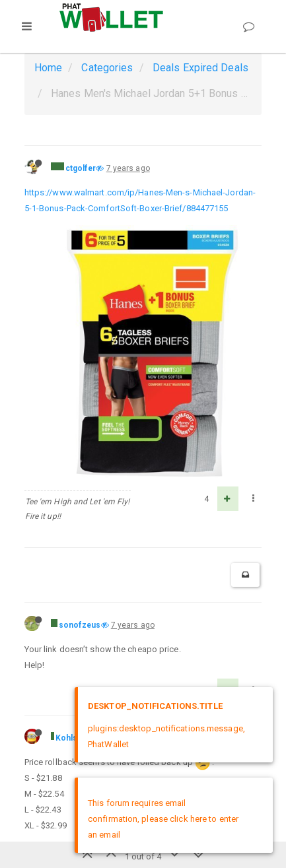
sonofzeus (80, 625)
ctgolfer (81, 168)
